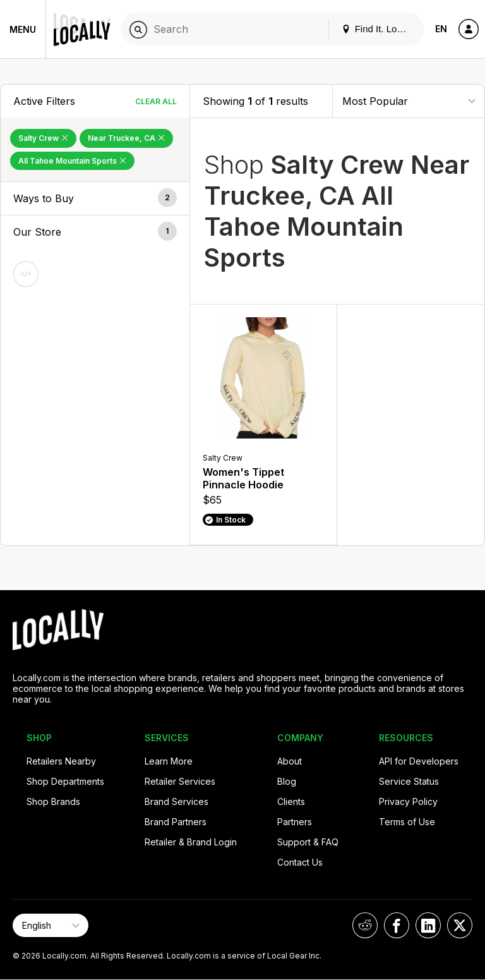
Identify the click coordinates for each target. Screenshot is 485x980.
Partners (295, 822)
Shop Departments (65, 781)
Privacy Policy (408, 802)
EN (441, 29)
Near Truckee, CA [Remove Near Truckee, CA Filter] (126, 138)
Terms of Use (407, 822)
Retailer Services (180, 781)
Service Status (409, 781)
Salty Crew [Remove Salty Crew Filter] (43, 138)
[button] (95, 198)
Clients (291, 802)
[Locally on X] (460, 925)
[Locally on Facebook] (397, 925)
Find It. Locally (379, 29)
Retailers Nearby (61, 761)
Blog (287, 781)
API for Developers (419, 761)
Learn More (169, 761)
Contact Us (300, 862)
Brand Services (177, 802)
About (290, 761)
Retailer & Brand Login (191, 842)
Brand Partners (176, 822)
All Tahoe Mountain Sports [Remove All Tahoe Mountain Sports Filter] (72, 161)
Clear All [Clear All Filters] (156, 101)
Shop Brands (53, 802)
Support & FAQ (308, 842)
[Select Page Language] (51, 925)
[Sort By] (409, 101)
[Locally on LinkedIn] (428, 925)
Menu (23, 29)
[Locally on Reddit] (365, 925)
